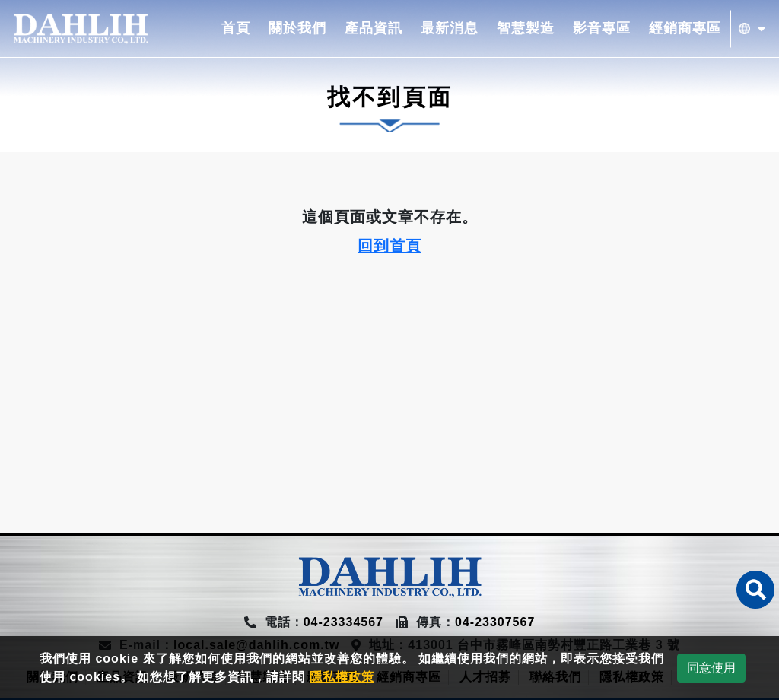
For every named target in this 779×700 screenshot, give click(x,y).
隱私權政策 (342, 677)
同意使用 (711, 668)
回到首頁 (389, 246)
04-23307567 (495, 622)
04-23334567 (343, 622)
